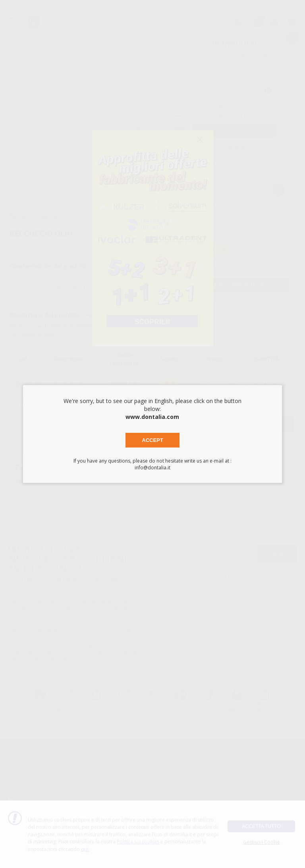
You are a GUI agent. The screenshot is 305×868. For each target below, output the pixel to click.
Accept (152, 440)
